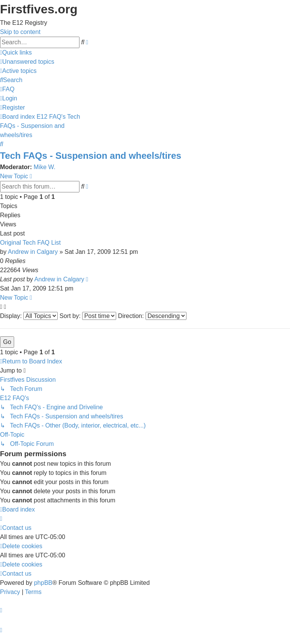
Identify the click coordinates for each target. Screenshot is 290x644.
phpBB (43, 583)
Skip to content (20, 32)
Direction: (152, 316)
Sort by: (88, 316)
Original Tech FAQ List (30, 243)
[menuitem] (27, 62)
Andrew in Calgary (33, 252)
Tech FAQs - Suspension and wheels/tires (91, 156)
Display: (29, 316)
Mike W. (45, 167)
